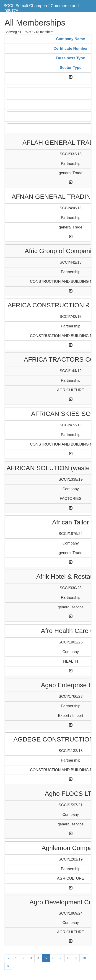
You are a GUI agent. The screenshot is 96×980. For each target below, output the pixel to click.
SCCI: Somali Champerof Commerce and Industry (41, 7)
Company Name (71, 39)
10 (84, 958)
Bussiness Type (71, 58)
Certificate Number (71, 48)
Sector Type (71, 68)
